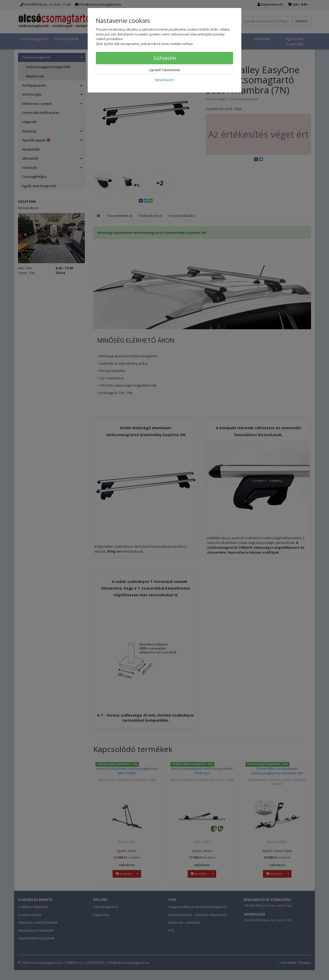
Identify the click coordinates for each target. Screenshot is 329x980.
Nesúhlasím (164, 80)
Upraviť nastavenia (164, 70)
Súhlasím (165, 58)
